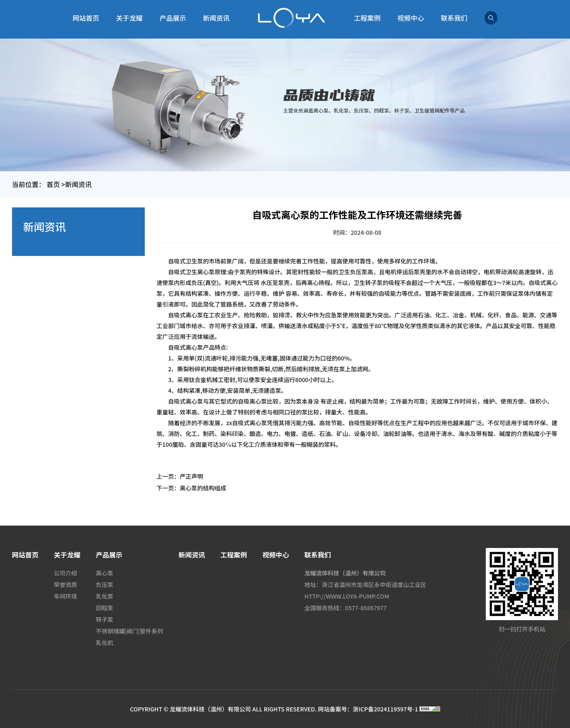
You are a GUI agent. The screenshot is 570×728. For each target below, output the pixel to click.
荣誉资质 (66, 584)
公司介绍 (66, 573)
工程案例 (367, 18)
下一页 (191, 488)
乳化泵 (105, 596)
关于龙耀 (129, 18)
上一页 (180, 476)
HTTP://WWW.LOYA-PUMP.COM (347, 596)
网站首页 (86, 18)
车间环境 (66, 596)
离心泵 (105, 573)
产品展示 (173, 18)
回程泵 (105, 608)
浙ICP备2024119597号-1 (385, 709)
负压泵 (105, 584)
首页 (53, 184)
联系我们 (454, 18)
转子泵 (105, 619)
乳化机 (105, 643)
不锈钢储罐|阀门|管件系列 (129, 631)
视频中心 (411, 18)
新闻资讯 (216, 18)
